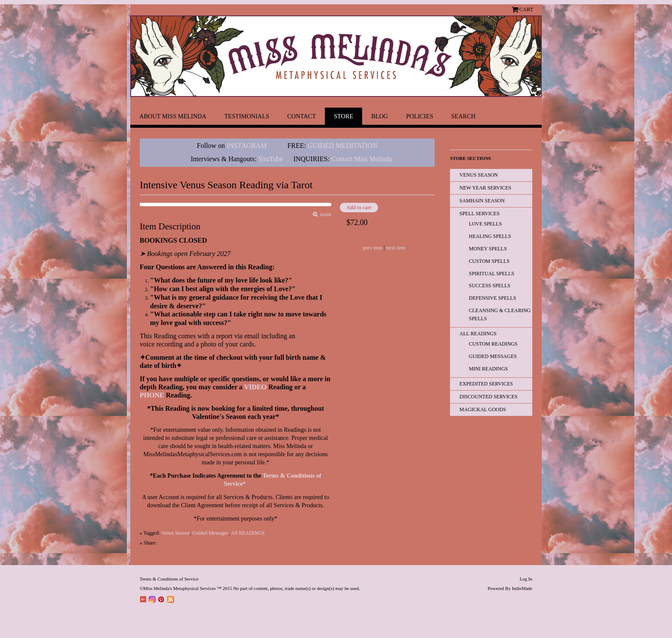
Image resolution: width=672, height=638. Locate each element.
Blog (379, 116)
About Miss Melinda (173, 116)
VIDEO (255, 387)
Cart (526, 9)
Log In (526, 579)
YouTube (270, 159)
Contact (301, 116)
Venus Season (175, 533)
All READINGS (248, 533)
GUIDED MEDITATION (343, 146)
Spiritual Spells (492, 274)
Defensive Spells (492, 298)
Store (343, 116)
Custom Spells (489, 261)
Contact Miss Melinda (363, 159)
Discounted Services (488, 397)
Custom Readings (493, 344)
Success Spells (490, 286)
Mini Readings (488, 369)
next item (396, 248)
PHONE (152, 395)
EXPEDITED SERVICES (486, 384)
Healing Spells (490, 236)
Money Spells (488, 249)
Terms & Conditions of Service (169, 579)
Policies (420, 116)
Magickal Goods (483, 409)
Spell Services (480, 214)
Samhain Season (482, 201)
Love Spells (485, 224)
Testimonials (247, 116)
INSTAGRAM (247, 146)
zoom (325, 215)
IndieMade (522, 588)
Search (463, 116)
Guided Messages (210, 533)
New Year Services (485, 188)
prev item (373, 248)
